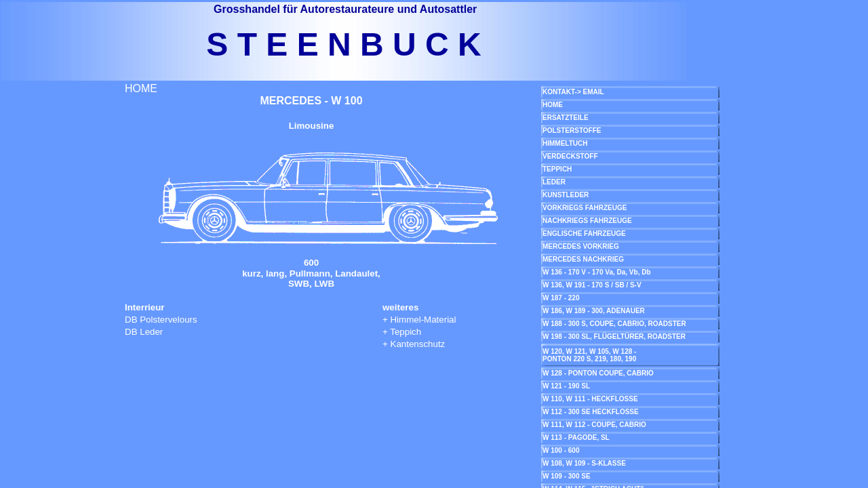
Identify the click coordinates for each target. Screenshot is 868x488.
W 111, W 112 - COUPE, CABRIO (594, 425)
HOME (141, 88)
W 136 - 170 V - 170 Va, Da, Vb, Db (597, 272)
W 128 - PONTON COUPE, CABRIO (598, 373)
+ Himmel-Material (419, 320)
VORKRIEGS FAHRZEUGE (585, 208)
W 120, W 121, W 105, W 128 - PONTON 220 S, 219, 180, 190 (589, 355)
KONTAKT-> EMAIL (573, 92)
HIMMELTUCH (565, 143)
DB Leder (144, 332)
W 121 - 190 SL (566, 386)
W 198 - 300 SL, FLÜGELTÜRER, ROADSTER (614, 337)
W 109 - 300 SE (567, 476)
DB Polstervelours (161, 320)
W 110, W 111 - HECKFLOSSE (590, 399)
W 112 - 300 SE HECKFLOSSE (591, 412)
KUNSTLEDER (566, 195)
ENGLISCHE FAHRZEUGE (584, 233)
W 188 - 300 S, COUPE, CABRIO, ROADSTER (614, 324)
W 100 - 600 (561, 450)
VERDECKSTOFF (570, 156)
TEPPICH (557, 169)
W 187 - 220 (561, 298)
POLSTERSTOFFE (572, 130)
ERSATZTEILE (566, 118)
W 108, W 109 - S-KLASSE (584, 463)
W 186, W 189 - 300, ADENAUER (594, 311)
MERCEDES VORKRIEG (581, 246)
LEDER (554, 182)
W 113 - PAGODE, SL (576, 438)
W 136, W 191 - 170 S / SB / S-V (592, 285)
